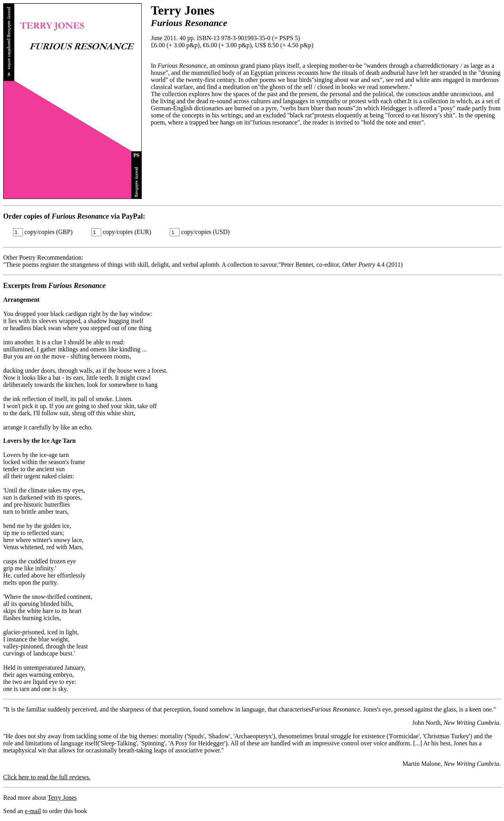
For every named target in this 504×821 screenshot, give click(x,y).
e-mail (33, 811)
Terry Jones (62, 798)
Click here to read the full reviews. (47, 777)
